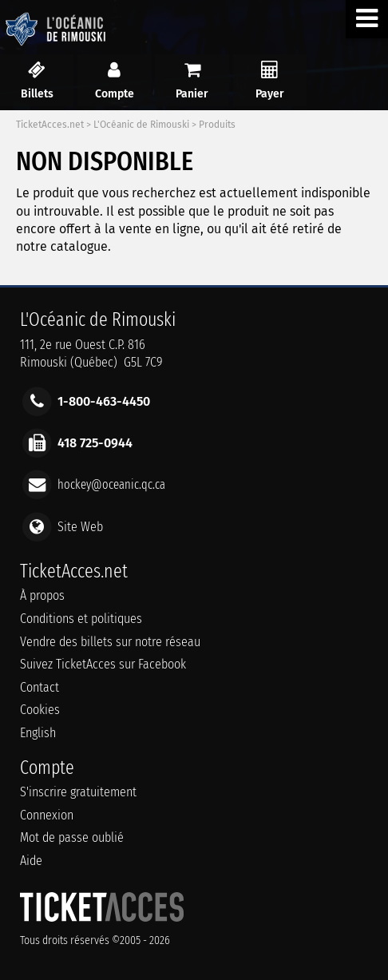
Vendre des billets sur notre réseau (110, 642)
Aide (31, 861)
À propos (42, 595)
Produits (217, 125)
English (38, 733)
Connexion (47, 815)
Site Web (80, 526)
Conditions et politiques (81, 619)
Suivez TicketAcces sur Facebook (103, 664)
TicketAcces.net (50, 125)
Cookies (40, 710)
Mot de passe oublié (72, 837)
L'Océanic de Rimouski (141, 125)
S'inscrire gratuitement (78, 792)
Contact (40, 687)
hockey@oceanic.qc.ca (111, 484)
